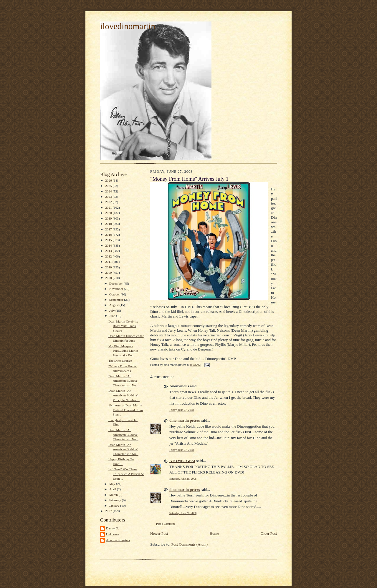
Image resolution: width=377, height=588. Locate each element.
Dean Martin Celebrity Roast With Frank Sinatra (123, 326)
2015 (109, 240)
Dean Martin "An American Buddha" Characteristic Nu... (123, 381)
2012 (109, 256)
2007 (109, 511)
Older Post (269, 533)
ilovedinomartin (128, 26)
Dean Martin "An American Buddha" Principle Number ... (124, 395)
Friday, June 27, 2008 (182, 410)
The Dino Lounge (120, 361)
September (117, 300)
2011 (109, 262)
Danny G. (112, 528)
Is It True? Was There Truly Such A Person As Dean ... (126, 474)
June (113, 316)
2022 (109, 202)
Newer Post (159, 533)
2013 (109, 251)
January (115, 506)
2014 (109, 245)
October (115, 294)
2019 (109, 218)
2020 (109, 213)
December (116, 283)
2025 (109, 186)
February (116, 500)
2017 (109, 229)
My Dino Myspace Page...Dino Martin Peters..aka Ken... (123, 351)
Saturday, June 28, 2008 (183, 479)
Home (214, 533)
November (117, 289)
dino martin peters (118, 540)
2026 (109, 180)
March (114, 495)
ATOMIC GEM (182, 461)
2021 (109, 207)
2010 (109, 267)
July (112, 310)
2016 (109, 235)
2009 (109, 273)
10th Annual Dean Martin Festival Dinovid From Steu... (126, 410)
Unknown (113, 534)
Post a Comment (166, 524)
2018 (109, 224)
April (113, 489)
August (114, 305)
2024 (109, 191)
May (113, 484)
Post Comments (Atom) (190, 544)
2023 (109, 197)
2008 (109, 278)
